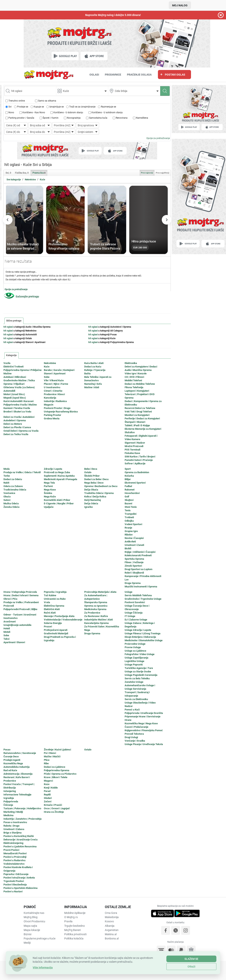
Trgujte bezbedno (75, 926)
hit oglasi (8, 327)
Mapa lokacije (32, 930)
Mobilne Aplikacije (75, 913)
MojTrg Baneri (73, 930)
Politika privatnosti (75, 934)
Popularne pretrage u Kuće (40, 938)
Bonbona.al (112, 938)
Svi (10, 107)
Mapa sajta (30, 926)
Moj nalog (180, 5)
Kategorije (11, 355)
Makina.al (111, 934)
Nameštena (142, 118)
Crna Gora (111, 913)
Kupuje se (39, 107)
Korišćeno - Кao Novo (34, 112)
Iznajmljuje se (57, 107)
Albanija (110, 926)
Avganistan (112, 930)
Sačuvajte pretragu (27, 296)
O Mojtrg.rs (71, 917)
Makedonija (112, 917)
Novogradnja (74, 118)
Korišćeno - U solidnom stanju (107, 112)
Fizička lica (22, 173)
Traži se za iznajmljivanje (82, 107)
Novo (11, 112)
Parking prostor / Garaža (21, 118)
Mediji (27, 943)
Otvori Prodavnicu (34, 921)
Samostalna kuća (98, 118)
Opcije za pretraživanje (158, 138)
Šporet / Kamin (51, 118)
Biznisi (28, 934)
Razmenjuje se (108, 107)
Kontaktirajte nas (34, 913)
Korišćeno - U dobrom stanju (68, 112)
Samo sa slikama (47, 101)
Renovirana (122, 118)
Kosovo (109, 921)
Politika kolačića (74, 938)
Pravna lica (39, 173)
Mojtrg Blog (31, 917)
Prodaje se (23, 107)
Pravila (68, 921)
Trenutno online (17, 101)
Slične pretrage (14, 321)
